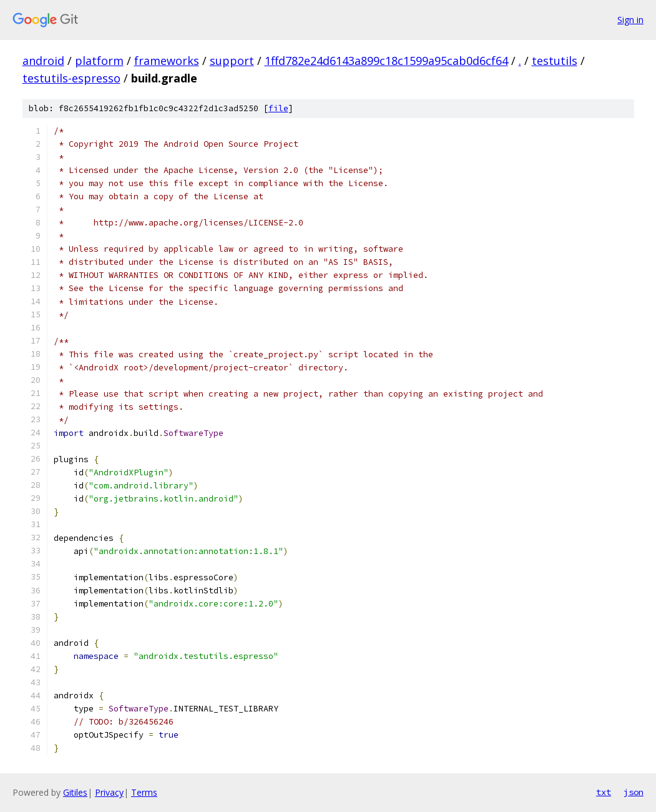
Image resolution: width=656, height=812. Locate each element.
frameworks (167, 61)
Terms (144, 792)
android (43, 61)
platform (99, 61)
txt (604, 792)
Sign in (630, 20)
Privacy (109, 792)
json (634, 792)
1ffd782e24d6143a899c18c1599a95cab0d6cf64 (386, 61)
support (232, 61)
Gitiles (75, 792)
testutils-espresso (71, 78)
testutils (555, 61)
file (278, 108)
